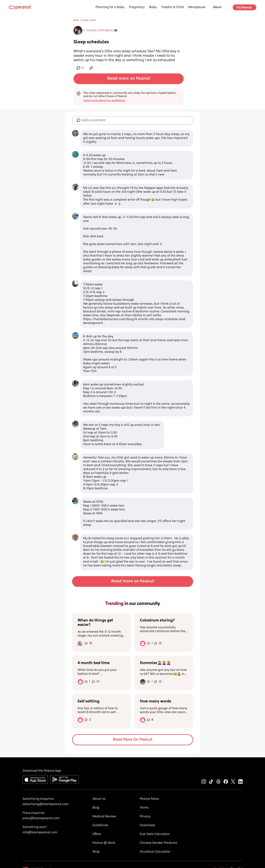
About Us (99, 799)
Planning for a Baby (110, 7)
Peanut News (149, 799)
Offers (97, 834)
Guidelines (100, 825)
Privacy (145, 817)
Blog (96, 808)
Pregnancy (137, 7)
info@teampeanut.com (40, 833)
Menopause (197, 7)
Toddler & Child (172, 7)
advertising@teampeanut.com (46, 804)
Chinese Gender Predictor (159, 843)
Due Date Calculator (155, 834)
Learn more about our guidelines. (104, 101)
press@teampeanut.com (41, 818)
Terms (144, 808)
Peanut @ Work (104, 843)
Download (147, 825)
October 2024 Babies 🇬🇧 (102, 30)
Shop (96, 852)
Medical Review (104, 817)
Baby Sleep (89, 20)
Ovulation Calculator (155, 852)
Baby (153, 7)
